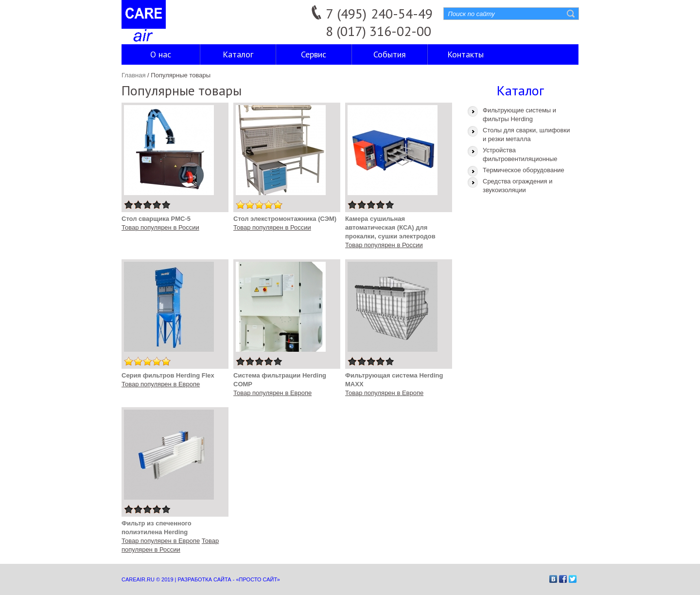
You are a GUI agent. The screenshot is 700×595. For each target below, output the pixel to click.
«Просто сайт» (258, 579)
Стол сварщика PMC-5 (156, 219)
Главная (133, 75)
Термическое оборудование (524, 170)
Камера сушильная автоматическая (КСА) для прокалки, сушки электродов (390, 227)
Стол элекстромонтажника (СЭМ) (285, 219)
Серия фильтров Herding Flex (168, 375)
